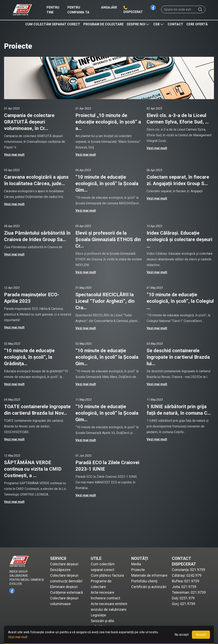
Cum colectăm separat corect (53, 24)
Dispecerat (133, 12)
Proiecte (138, 570)
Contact (175, 24)
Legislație (98, 615)
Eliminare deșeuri (64, 587)
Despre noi (138, 24)
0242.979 (194, 575)
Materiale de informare (149, 575)
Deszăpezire (60, 570)
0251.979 (187, 598)
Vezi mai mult (14, 155)
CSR (159, 24)
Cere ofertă (197, 24)
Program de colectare (103, 24)
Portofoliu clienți (144, 581)
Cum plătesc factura (107, 575)
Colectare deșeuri (64, 564)
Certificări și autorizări (149, 587)
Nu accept (182, 635)
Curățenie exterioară (67, 592)
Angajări (109, 7)
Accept (201, 635)
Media (136, 564)
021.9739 (198, 570)
